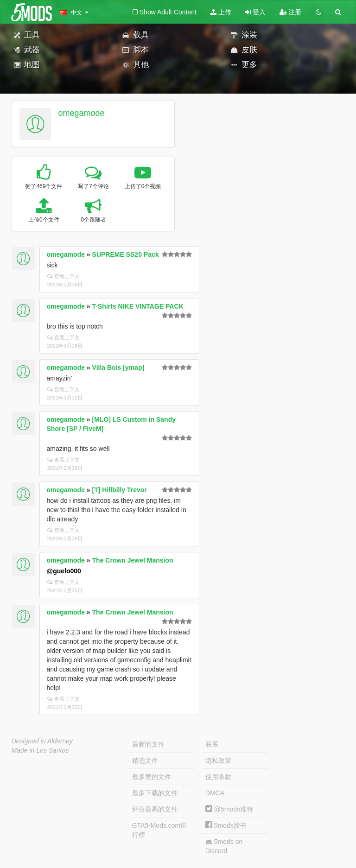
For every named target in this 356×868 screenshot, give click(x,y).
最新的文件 (148, 744)
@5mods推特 (229, 809)
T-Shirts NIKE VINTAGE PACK (138, 306)
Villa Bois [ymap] (118, 367)
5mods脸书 (226, 825)
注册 (291, 12)
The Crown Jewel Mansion (133, 560)
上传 (221, 12)
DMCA (215, 793)
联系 (212, 744)
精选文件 (145, 760)
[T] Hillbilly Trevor (120, 490)
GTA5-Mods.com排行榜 (160, 830)
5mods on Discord (224, 846)
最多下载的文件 (155, 793)
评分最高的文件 (155, 809)
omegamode (81, 113)
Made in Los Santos (40, 750)
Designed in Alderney (42, 741)
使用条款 (218, 777)
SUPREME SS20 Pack (126, 254)
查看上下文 (64, 276)
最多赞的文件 (152, 777)
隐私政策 (218, 760)
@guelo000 (64, 571)
